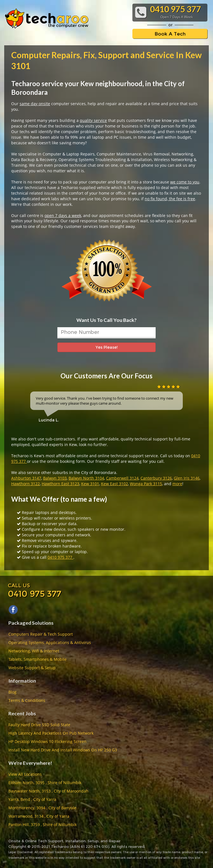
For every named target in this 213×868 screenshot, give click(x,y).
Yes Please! (107, 347)
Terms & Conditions (27, 700)
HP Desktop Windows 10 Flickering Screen (47, 741)
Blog (12, 692)
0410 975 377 (60, 557)
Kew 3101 (90, 484)
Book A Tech (170, 34)
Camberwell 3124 (122, 478)
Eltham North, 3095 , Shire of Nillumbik (45, 783)
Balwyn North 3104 (86, 478)
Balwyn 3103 (55, 478)
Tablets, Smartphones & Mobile (38, 659)
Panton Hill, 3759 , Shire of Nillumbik (43, 825)
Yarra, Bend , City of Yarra (32, 799)
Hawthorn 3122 (25, 484)
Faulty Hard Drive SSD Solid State (39, 725)
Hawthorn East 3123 (60, 484)
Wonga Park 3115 (146, 484)
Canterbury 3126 (156, 478)
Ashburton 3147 (26, 478)
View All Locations (25, 774)
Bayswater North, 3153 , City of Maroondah (48, 791)
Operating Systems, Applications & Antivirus (50, 642)
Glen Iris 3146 (187, 478)
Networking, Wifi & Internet (34, 651)
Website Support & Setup (32, 668)
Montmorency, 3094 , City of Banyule (42, 808)
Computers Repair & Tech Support (41, 634)
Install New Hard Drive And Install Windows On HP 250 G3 (63, 750)
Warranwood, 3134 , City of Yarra (39, 816)
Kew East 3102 (114, 484)
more (177, 484)
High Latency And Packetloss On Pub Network (51, 733)
